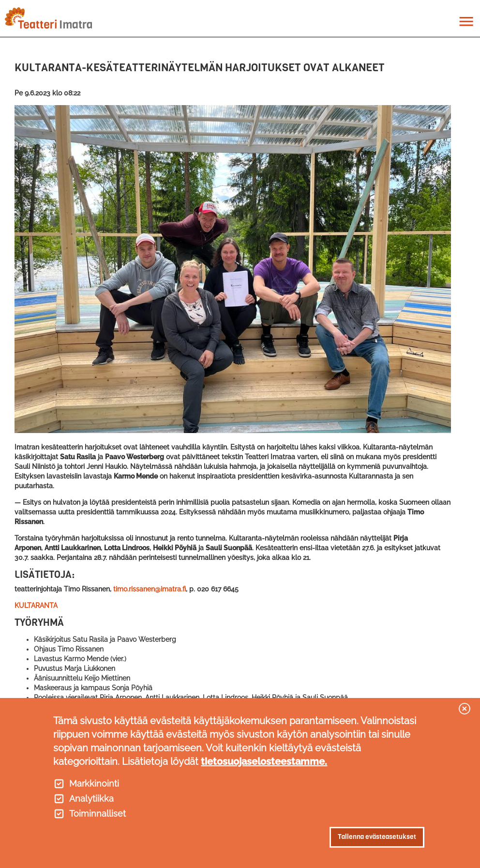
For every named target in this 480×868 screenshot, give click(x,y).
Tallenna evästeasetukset (377, 837)
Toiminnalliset (97, 814)
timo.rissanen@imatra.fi (150, 589)
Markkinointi (94, 784)
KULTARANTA (36, 605)
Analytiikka (91, 799)
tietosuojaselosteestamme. (264, 761)
